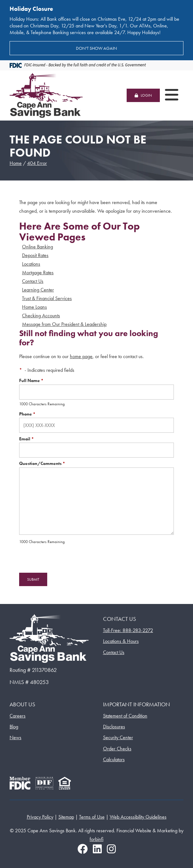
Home (16, 163)
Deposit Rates (35, 255)
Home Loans (34, 307)
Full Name (31, 380)
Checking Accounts (41, 316)
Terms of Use (92, 817)
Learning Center (38, 290)
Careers (18, 716)
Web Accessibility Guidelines (138, 817)
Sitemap (66, 817)
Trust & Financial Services (47, 298)
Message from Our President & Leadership (64, 324)
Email (26, 439)
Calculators (114, 759)
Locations (31, 264)
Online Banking (37, 247)
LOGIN (143, 95)
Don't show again (97, 48)
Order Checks (117, 749)
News (15, 737)
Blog (14, 727)
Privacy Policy (40, 817)
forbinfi (97, 839)
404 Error (37, 163)
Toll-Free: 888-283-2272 (128, 630)
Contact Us (33, 281)
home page (81, 356)
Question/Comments (42, 463)
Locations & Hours (121, 641)
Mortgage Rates (38, 272)
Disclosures (114, 727)
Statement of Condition (125, 716)
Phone (27, 414)
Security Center (118, 737)
